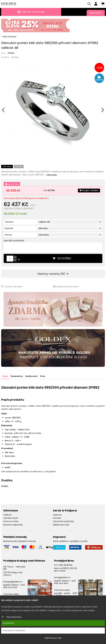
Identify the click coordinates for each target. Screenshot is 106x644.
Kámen (8, 235)
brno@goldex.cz (62, 577)
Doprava (57, 515)
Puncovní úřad (11, 521)
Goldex (15, 57)
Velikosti (7, 515)
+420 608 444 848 (65, 582)
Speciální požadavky (14, 241)
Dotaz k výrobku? (12, 287)
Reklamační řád (61, 525)
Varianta (9, 222)
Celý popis (52, 175)
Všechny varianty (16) (53, 274)
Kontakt (57, 518)
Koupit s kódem (89, 191)
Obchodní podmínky (64, 521)
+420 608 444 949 (14, 586)
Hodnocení (31, 376)
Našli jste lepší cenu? (66, 287)
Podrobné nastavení (14, 631)
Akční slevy (96, 13)
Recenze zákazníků (13, 525)
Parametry (17, 376)
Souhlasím (8, 623)
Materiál (9, 229)
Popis (5, 376)
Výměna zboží (11, 518)
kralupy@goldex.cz (13, 582)
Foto (43, 376)
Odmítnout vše (53, 638)
